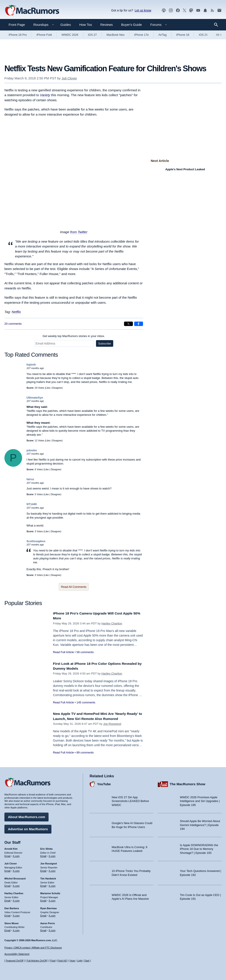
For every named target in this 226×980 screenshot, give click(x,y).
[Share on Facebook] (139, 324)
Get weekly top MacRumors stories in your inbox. (74, 336)
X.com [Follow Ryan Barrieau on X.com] (52, 914)
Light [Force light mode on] (80, 961)
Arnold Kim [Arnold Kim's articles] (11, 848)
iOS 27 (92, 35)
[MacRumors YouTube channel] (198, 10)
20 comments (13, 324)
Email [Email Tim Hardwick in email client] (43, 885)
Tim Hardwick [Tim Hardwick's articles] (48, 877)
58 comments (85, 652)
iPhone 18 (183, 35)
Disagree (57, 388)
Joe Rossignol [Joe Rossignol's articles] (49, 862)
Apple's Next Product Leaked (185, 169)
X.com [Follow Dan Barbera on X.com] (16, 914)
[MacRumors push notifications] (205, 10)
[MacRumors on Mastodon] (191, 10)
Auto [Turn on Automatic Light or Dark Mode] (73, 961)
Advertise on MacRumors (28, 828)
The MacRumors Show (187, 783)
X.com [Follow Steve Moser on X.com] (16, 929)
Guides (66, 25)
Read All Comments (74, 587)
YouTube (104, 783)
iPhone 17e (141, 35)
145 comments (86, 702)
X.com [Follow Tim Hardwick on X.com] (52, 885)
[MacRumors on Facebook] (178, 10)
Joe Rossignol (112, 724)
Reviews (106, 25)
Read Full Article (63, 652)
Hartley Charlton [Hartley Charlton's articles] (14, 892)
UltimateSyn (35, 398)
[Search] (218, 25)
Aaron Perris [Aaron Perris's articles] (48, 922)
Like (48, 388)
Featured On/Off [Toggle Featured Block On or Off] (14, 961)
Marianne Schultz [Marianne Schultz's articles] (50, 892)
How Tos (86, 25)
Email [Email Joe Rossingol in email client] (43, 870)
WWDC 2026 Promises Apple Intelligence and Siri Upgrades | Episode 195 (200, 800)
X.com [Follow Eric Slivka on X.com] (52, 855)
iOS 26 (203, 35)
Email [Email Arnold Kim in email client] (8, 855)
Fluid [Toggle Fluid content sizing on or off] (53, 961)
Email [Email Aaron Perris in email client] (43, 929)
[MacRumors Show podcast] (164, 10)
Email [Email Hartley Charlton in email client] (8, 899)
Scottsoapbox (36, 541)
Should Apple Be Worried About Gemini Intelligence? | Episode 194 (200, 824)
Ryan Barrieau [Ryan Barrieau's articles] (49, 907)
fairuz (30, 479)
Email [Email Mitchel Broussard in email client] (8, 885)
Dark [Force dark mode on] (87, 961)
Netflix (16, 312)
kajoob (31, 364)
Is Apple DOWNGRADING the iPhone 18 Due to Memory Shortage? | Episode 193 (199, 848)
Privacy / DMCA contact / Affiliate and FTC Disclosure (33, 948)
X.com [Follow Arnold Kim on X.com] (16, 855)
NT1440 (32, 504)
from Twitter (79, 232)
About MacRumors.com (26, 816)
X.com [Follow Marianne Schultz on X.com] (52, 899)
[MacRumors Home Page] (32, 11)
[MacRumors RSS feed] (212, 10)
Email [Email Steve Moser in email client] (8, 929)
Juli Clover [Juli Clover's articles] (11, 862)
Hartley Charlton (112, 623)
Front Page (17, 25)
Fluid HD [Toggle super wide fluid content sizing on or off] (62, 961)
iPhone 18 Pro (18, 35)
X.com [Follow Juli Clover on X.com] (16, 870)
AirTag (163, 35)
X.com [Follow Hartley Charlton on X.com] (16, 899)
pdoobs (32, 450)
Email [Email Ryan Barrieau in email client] (43, 914)
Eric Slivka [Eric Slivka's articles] (47, 848)
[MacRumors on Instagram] (171, 10)
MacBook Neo (115, 35)
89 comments (85, 752)
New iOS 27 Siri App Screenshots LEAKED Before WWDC (130, 800)
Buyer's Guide (132, 25)
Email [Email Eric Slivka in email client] (43, 855)
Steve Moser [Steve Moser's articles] (12, 922)
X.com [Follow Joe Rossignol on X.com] (52, 870)
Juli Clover (69, 78)
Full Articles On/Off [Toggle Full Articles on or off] (37, 961)
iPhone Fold (44, 35)
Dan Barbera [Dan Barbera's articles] (12, 907)
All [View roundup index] (219, 35)
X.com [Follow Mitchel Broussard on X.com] (16, 885)
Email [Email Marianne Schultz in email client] (43, 899)
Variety (45, 95)
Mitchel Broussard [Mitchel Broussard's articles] (15, 877)
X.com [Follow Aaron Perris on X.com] (52, 929)
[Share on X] (128, 324)
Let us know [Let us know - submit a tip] (143, 10)
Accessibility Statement (17, 954)
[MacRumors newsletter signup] (219, 10)
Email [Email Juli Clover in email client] (8, 870)
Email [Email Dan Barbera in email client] (8, 914)
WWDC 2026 (70, 35)
